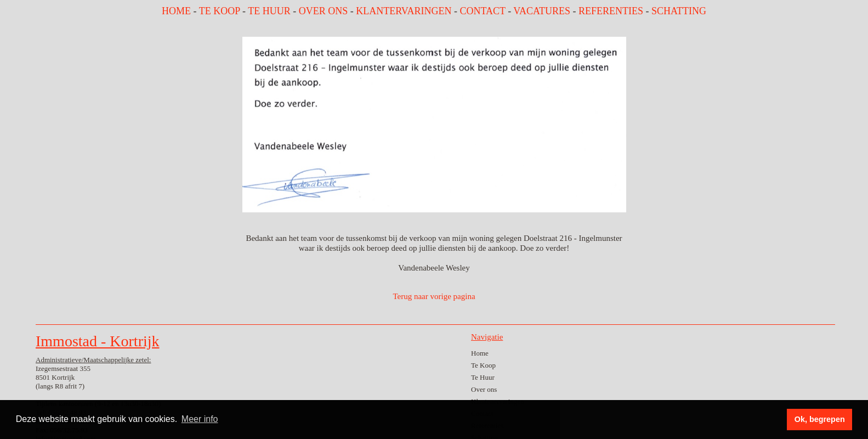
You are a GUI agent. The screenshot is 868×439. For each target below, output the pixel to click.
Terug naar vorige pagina (434, 296)
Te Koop (483, 365)
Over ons (484, 389)
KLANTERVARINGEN (404, 11)
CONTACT (482, 11)
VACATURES (542, 11)
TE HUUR (269, 11)
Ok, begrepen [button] (820, 419)
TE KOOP (220, 11)
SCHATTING (679, 11)
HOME (176, 11)
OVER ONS (324, 11)
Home (480, 353)
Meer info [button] (200, 419)
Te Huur (483, 377)
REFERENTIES (611, 11)
